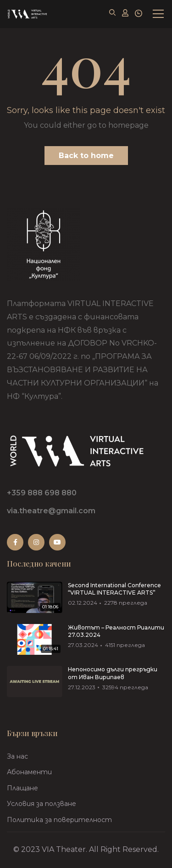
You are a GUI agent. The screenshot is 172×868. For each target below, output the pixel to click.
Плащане (22, 788)
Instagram (36, 542)
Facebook (15, 542)
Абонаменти (29, 772)
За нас (17, 756)
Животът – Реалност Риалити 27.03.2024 (116, 631)
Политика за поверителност (59, 820)
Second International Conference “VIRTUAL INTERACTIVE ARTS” (114, 589)
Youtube (57, 542)
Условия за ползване (42, 804)
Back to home (86, 156)
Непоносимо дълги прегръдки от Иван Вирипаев (113, 673)
